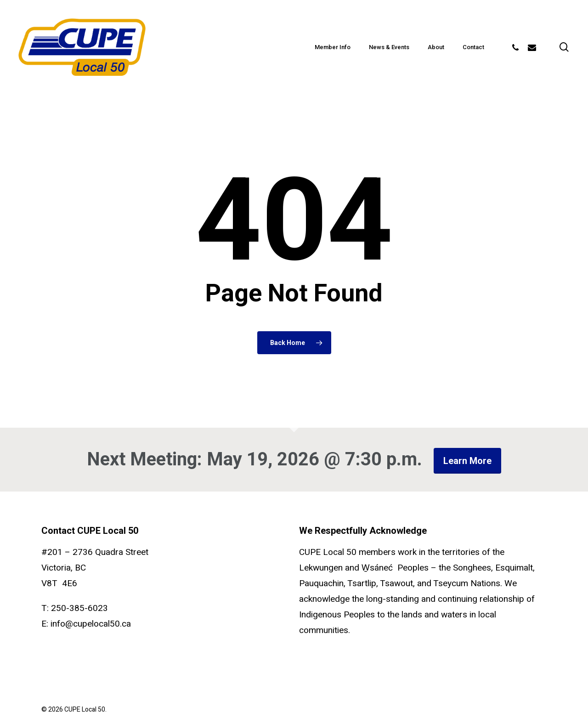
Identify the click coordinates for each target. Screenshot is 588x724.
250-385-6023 (79, 608)
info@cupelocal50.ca (91, 624)
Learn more (467, 461)
